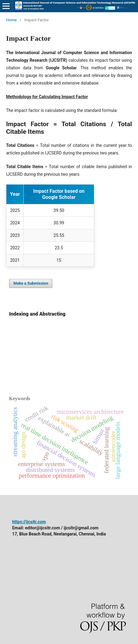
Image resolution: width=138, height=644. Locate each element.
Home (11, 20)
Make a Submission (31, 283)
